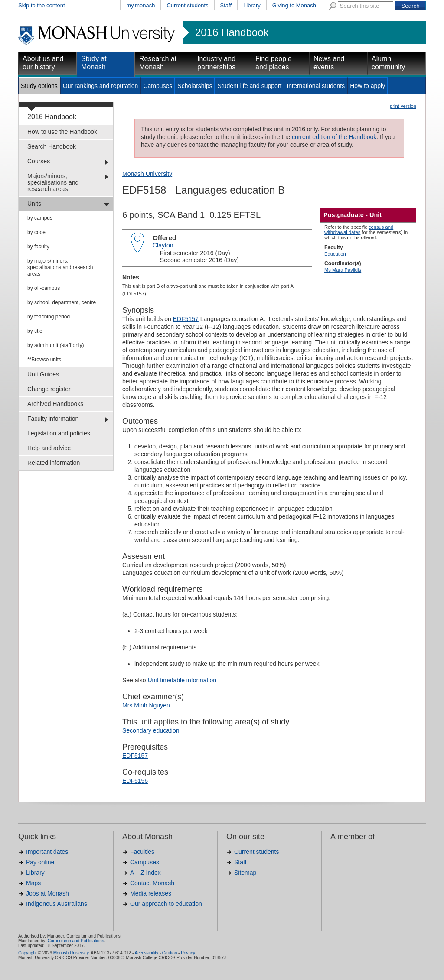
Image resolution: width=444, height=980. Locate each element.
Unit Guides (43, 374)
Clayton (163, 245)
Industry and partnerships (216, 63)
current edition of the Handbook (334, 137)
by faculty (38, 247)
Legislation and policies (59, 433)
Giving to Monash (294, 5)
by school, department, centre (62, 302)
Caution (170, 953)
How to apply (367, 86)
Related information (54, 463)
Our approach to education (166, 904)
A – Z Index (145, 873)
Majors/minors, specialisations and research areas (53, 182)
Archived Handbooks (55, 404)
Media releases (151, 893)
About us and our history (43, 63)
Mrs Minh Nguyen (146, 705)
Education (335, 254)
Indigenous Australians (57, 904)
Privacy (188, 953)
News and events (329, 63)
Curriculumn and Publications (76, 941)
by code (36, 232)
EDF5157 (186, 319)
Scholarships (195, 86)
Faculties (142, 852)
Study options (39, 86)
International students (316, 86)
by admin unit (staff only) (56, 345)
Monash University (147, 174)
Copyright (28, 953)
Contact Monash (152, 883)
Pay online (40, 862)
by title (35, 331)
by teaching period (49, 317)
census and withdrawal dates (359, 230)
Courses (39, 161)
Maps (33, 883)
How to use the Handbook (62, 132)
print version (403, 106)
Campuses (158, 86)
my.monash (140, 5)
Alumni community (388, 63)
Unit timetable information (182, 680)
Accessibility (146, 953)
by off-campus (44, 288)
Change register (49, 389)
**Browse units (44, 360)
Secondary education (151, 730)
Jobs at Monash (47, 893)
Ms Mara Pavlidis (343, 270)
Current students (187, 5)
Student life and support (249, 86)
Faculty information (53, 419)
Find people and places (274, 63)
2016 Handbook (232, 32)
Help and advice (49, 448)
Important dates (47, 852)
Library (252, 5)
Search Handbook (52, 146)
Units (34, 204)
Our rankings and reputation (101, 86)
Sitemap (245, 873)
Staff (226, 5)
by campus (40, 218)
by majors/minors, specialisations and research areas (60, 267)
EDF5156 (135, 781)
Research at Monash (158, 63)
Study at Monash (94, 63)
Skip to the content (42, 5)
